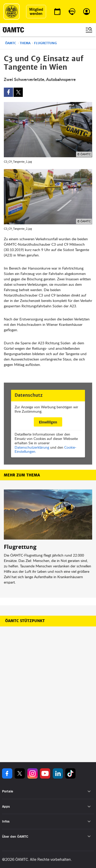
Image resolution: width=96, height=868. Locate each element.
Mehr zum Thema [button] (22, 475)
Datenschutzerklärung (32, 447)
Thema (25, 43)
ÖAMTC (11, 43)
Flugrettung (45, 43)
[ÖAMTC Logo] (12, 12)
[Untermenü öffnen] (89, 792)
